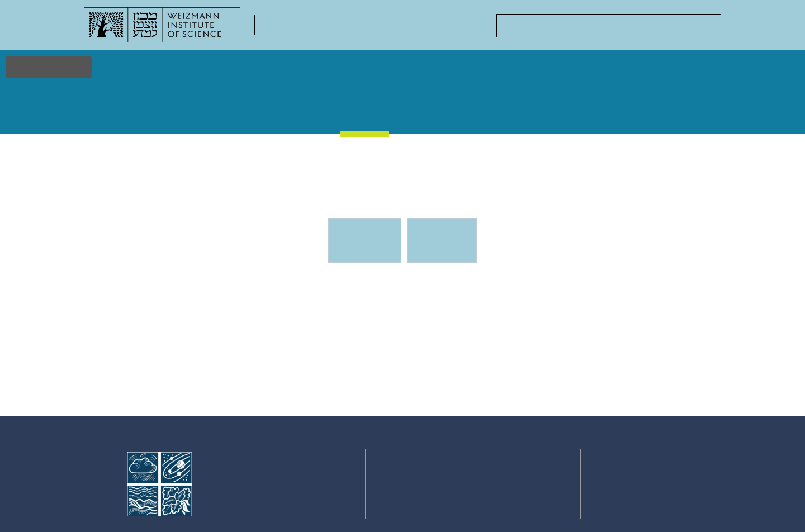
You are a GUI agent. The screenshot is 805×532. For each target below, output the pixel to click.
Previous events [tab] (441, 240)
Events (365, 111)
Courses (486, 112)
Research (160, 112)
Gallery (423, 112)
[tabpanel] (402, 346)
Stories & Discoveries (296, 117)
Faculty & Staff (224, 117)
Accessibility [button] (49, 67)
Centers (632, 112)
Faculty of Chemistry (319, 31)
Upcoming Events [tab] (371, 245)
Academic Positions (560, 117)
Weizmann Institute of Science (259, 473)
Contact (695, 112)
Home (102, 112)
